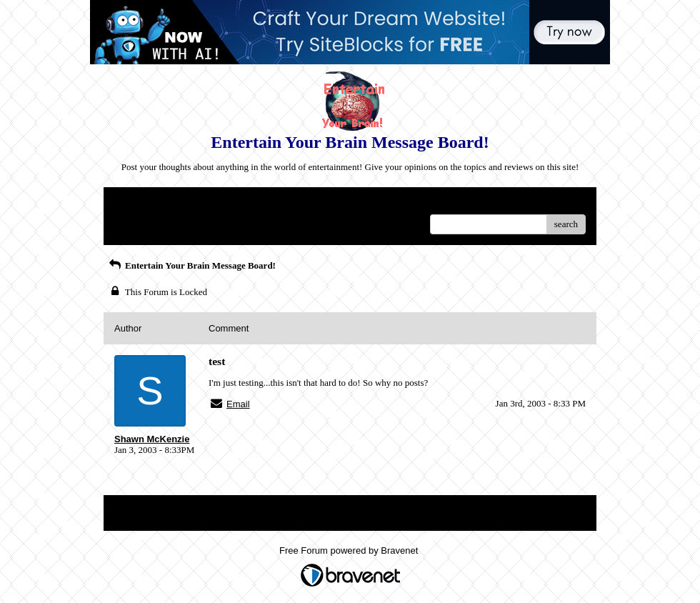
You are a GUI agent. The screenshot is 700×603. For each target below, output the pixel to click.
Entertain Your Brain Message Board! (191, 265)
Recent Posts (138, 220)
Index (204, 203)
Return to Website (147, 203)
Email (238, 404)
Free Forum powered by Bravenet (350, 550)
